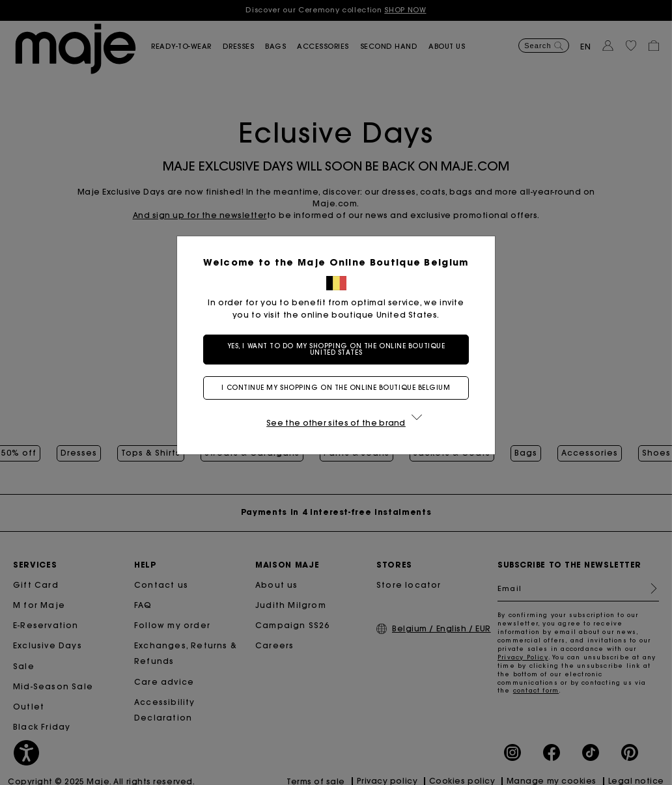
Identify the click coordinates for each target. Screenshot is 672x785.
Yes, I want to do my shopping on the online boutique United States (336, 349)
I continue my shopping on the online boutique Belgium (336, 388)
